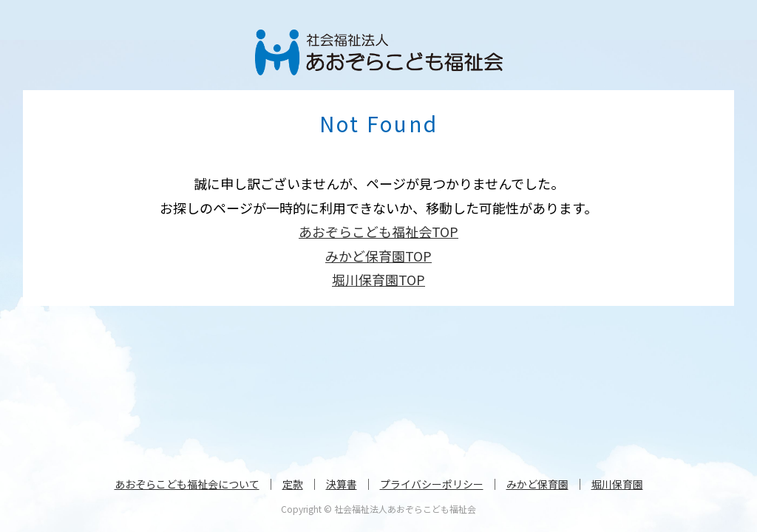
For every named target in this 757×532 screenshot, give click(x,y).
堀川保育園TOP (378, 279)
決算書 (342, 484)
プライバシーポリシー (432, 484)
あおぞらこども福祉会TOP (378, 231)
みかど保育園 (537, 484)
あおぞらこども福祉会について (187, 484)
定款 (293, 484)
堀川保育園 (617, 484)
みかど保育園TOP (378, 256)
